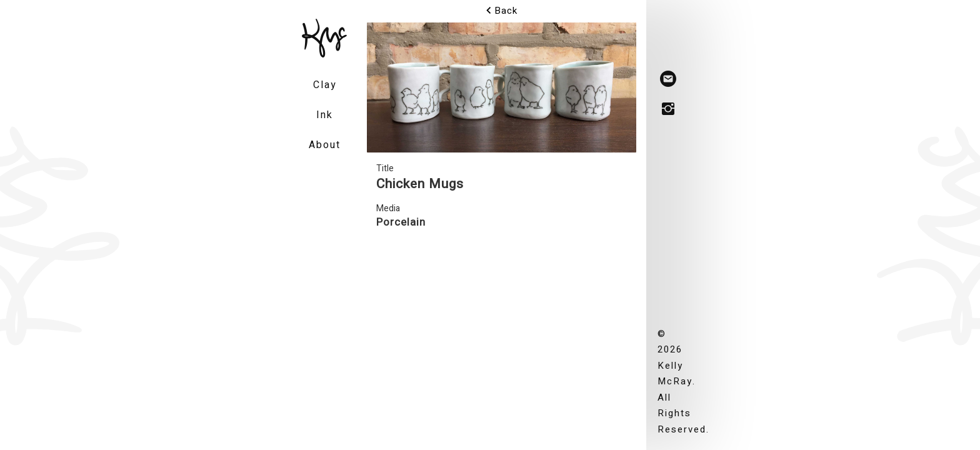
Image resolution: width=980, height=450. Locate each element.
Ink (325, 115)
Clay (325, 85)
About (325, 145)
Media (388, 208)
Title (385, 168)
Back (502, 11)
